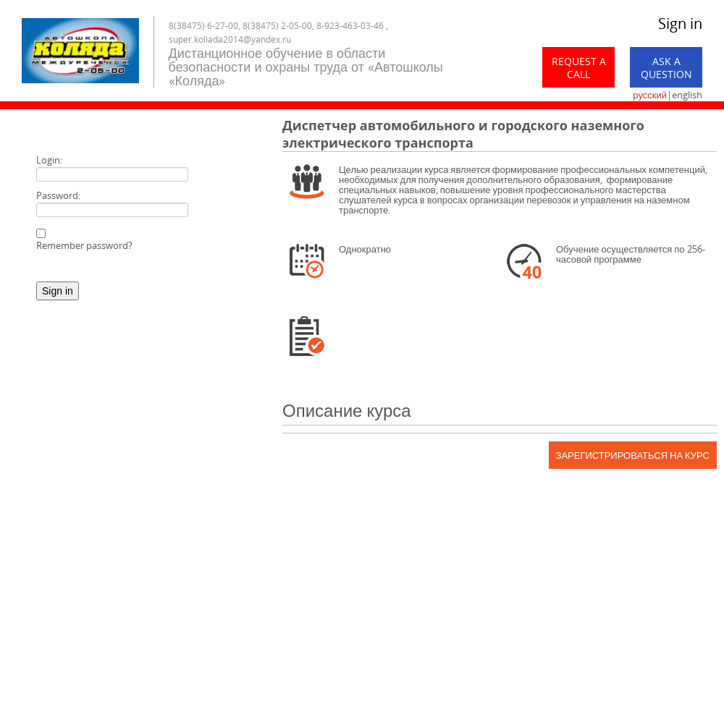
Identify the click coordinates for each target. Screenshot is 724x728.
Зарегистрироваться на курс (633, 455)
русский (650, 95)
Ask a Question (666, 68)
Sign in (680, 24)
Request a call (579, 68)
